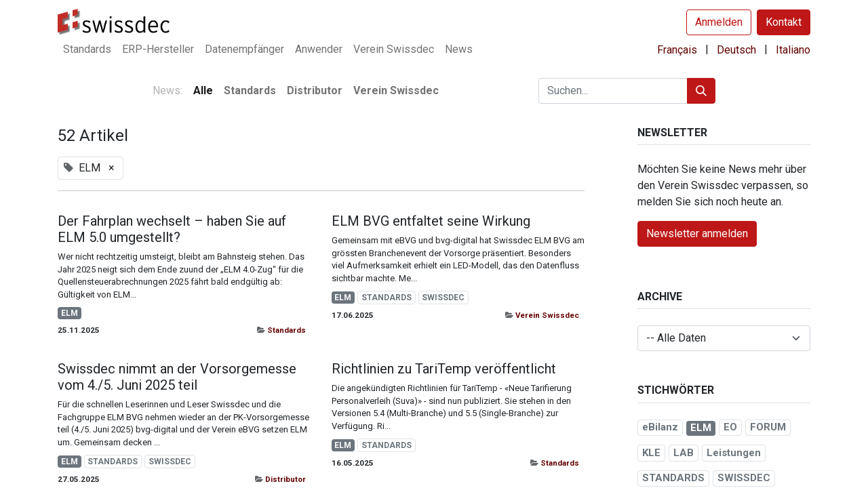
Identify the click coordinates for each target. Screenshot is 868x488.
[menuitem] (87, 49)
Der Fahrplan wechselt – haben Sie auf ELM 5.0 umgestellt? (172, 229)
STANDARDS (387, 298)
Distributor (285, 479)
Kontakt (784, 22)
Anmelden (719, 22)
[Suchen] (701, 91)
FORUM (768, 427)
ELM (70, 313)
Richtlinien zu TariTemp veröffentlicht (444, 369)
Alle (203, 90)
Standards (287, 330)
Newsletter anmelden (697, 233)
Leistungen (734, 453)
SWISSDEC (443, 298)
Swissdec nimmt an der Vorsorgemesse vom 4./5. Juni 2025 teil (177, 377)
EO (730, 427)
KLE (651, 453)
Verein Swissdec (547, 315)
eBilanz (660, 427)
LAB (684, 453)
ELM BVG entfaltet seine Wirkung (431, 221)
